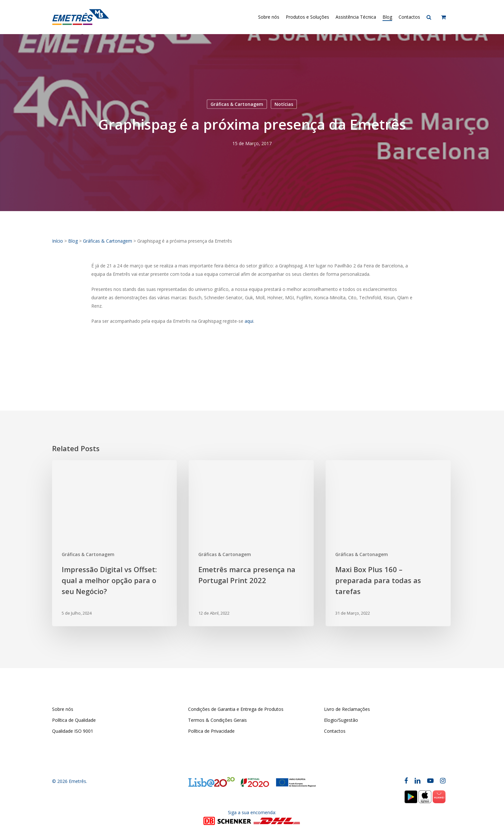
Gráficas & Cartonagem (237, 104)
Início (58, 241)
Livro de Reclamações (347, 709)
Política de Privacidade (211, 731)
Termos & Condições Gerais (217, 720)
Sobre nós (63, 709)
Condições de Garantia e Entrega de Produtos (236, 709)
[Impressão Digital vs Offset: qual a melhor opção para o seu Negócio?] (114, 543)
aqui (249, 321)
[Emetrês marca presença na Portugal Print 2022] (251, 543)
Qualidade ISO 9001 (73, 731)
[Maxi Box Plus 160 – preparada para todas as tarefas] (388, 543)
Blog (73, 241)
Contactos (335, 731)
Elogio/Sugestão (341, 720)
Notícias (284, 104)
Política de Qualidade (74, 720)
